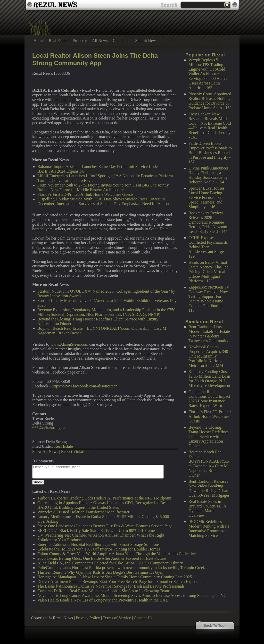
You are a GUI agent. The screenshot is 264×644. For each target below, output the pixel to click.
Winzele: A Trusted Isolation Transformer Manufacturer (83, 512)
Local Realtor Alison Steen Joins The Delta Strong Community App (95, 59)
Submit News (146, 41)
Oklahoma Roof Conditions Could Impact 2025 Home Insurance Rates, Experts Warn (209, 399)
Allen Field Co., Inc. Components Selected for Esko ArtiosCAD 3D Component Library (110, 563)
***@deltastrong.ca (49, 428)
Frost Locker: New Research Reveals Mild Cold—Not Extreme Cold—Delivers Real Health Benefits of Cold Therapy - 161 (210, 126)
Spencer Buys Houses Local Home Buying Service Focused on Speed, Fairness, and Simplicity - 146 (207, 197)
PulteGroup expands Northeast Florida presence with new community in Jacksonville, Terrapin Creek (121, 568)
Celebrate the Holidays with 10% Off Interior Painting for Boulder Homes (99, 549)
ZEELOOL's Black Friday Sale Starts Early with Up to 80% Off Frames (97, 531)
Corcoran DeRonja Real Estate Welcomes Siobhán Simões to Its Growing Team (103, 591)
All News (100, 41)
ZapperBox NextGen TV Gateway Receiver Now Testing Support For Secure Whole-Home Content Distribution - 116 (209, 299)
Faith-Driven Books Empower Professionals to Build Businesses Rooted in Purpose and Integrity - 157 (210, 153)
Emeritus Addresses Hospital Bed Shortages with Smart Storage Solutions (98, 544)
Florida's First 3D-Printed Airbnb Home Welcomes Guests (210, 416)
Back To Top (214, 625)
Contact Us (143, 618)
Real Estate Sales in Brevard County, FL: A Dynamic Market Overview (207, 508)
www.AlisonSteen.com (69, 344)
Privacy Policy (88, 618)
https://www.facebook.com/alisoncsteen (85, 386)
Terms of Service (117, 618)
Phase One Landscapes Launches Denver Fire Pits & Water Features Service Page (105, 526)
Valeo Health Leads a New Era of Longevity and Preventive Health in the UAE (103, 600)
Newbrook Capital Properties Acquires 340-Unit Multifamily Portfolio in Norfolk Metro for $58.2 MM (209, 356)
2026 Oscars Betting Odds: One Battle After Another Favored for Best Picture (102, 558)
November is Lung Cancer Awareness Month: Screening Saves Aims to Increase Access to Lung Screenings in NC (132, 595)
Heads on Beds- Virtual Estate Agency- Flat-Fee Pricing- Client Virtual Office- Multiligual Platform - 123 (208, 272)
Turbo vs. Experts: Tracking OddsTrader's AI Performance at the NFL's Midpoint (104, 498)
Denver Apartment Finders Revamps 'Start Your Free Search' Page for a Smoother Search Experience (121, 582)
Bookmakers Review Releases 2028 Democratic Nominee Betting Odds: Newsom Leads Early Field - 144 (208, 222)
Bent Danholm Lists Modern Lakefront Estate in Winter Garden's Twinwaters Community (209, 334)
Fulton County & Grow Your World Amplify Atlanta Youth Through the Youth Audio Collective (117, 554)
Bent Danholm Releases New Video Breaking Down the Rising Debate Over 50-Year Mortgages (209, 488)
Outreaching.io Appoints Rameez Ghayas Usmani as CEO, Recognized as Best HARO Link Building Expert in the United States (102, 505)
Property (80, 41)
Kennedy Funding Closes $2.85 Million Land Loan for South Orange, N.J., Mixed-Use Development (209, 379)
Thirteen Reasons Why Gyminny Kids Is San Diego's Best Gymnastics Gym (100, 572)
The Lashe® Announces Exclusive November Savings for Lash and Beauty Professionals (111, 586)
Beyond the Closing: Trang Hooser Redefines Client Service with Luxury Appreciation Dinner (209, 437)
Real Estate (58, 41)
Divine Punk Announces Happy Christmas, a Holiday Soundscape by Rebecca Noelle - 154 (209, 175)
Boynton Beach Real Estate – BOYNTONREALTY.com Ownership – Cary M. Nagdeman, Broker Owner (209, 464)
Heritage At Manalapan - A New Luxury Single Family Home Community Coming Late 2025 (115, 577)
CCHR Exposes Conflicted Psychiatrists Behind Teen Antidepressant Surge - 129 (208, 247)
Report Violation (75, 451)
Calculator (122, 41)
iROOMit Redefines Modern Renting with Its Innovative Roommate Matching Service (209, 528)
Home (39, 41)
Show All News (45, 451)
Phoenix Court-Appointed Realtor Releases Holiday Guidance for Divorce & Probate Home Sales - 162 (210, 101)
